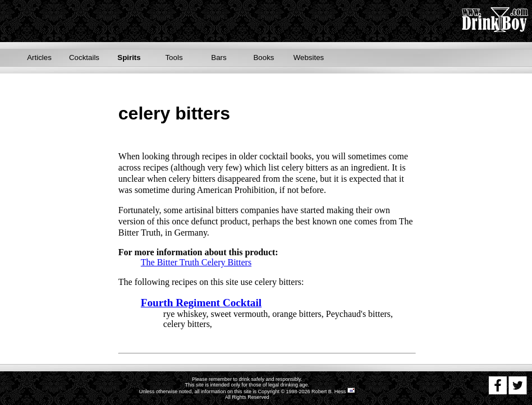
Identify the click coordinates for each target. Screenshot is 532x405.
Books (263, 57)
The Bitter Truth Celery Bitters (196, 262)
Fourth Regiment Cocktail (201, 303)
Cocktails (84, 57)
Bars (219, 57)
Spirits (129, 57)
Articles (39, 57)
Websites (309, 57)
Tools (174, 57)
